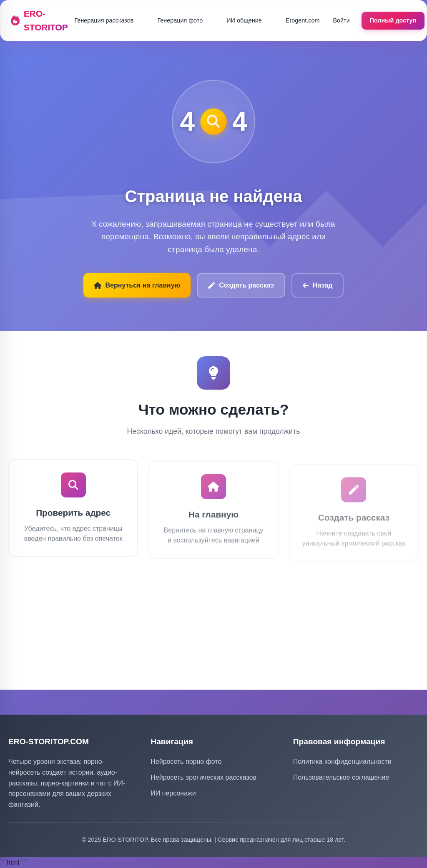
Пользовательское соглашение (341, 777)
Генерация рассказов (104, 20)
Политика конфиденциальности (342, 762)
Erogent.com (303, 20)
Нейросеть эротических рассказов (203, 777)
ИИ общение (244, 20)
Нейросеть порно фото (186, 762)
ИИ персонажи (173, 793)
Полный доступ (393, 20)
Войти (341, 20)
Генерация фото (180, 20)
